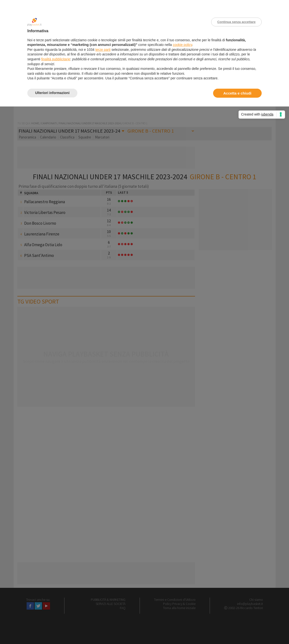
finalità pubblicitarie (56, 59)
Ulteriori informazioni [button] (52, 93)
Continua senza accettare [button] (236, 22)
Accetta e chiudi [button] (237, 93)
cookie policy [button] (182, 45)
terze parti (103, 50)
